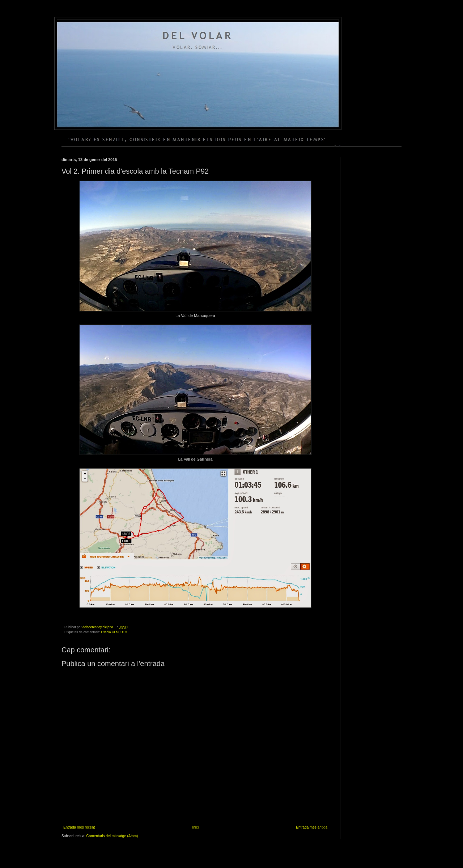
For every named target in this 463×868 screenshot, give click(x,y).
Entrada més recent (79, 827)
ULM (124, 632)
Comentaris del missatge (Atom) (112, 836)
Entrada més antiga (312, 827)
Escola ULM (110, 632)
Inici (195, 827)
